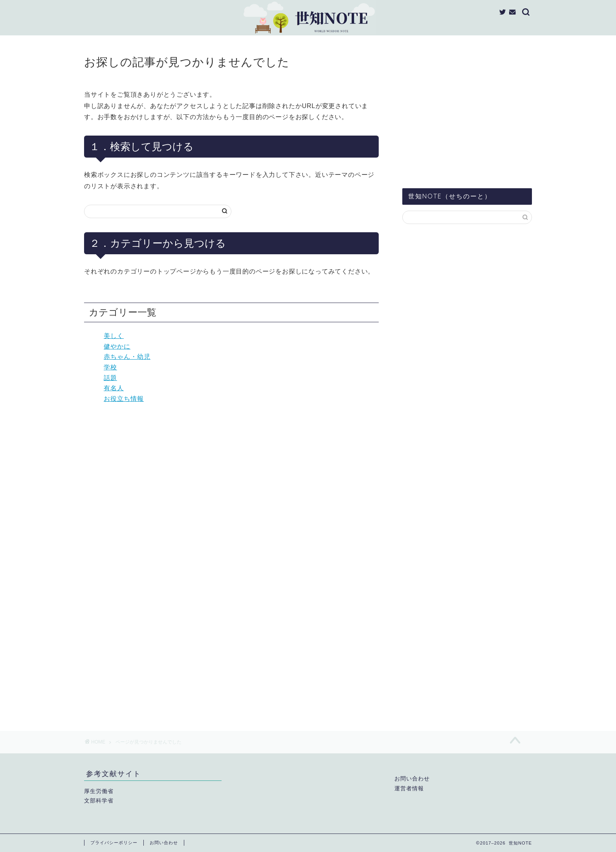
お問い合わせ (412, 779)
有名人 (114, 388)
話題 (110, 378)
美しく (114, 336)
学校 (110, 367)
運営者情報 (409, 789)
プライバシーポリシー (114, 843)
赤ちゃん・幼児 (127, 357)
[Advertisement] (467, 114)
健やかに (117, 346)
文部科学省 (99, 801)
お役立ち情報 (124, 399)
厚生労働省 (99, 791)
